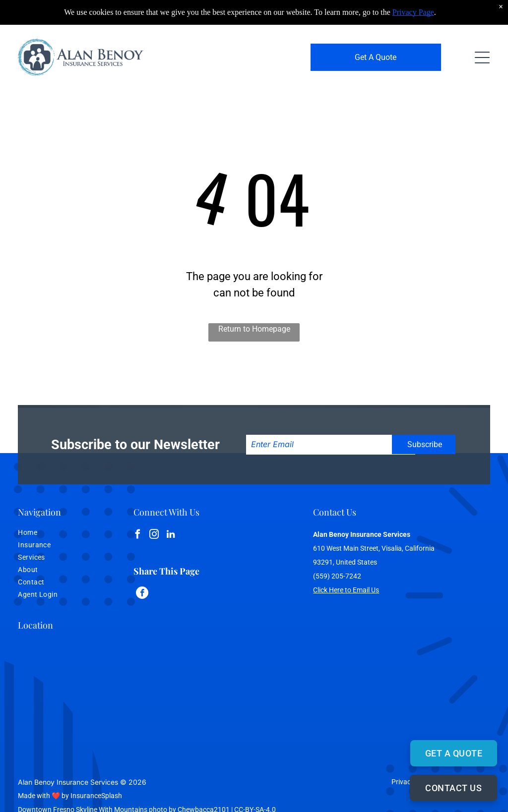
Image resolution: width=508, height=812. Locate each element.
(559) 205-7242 (337, 576)
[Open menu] (482, 58)
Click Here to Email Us (346, 590)
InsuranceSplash (96, 796)
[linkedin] (171, 536)
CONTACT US (453, 788)
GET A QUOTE (454, 753)
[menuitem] (57, 534)
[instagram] (154, 536)
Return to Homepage (254, 329)
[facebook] (138, 536)
